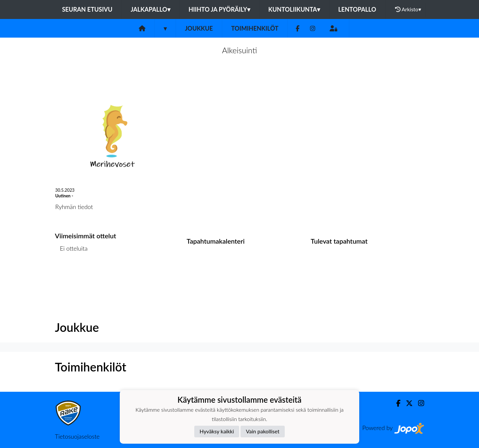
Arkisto (408, 9)
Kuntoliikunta (294, 9)
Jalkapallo (151, 9)
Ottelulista (71, 274)
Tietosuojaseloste (77, 436)
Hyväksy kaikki (217, 431)
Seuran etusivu (87, 9)
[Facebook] (298, 28)
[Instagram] (313, 28)
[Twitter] (407, 403)
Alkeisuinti (239, 50)
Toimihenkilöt (255, 28)
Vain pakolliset (263, 431)
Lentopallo (357, 9)
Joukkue (199, 28)
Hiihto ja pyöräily (219, 9)
